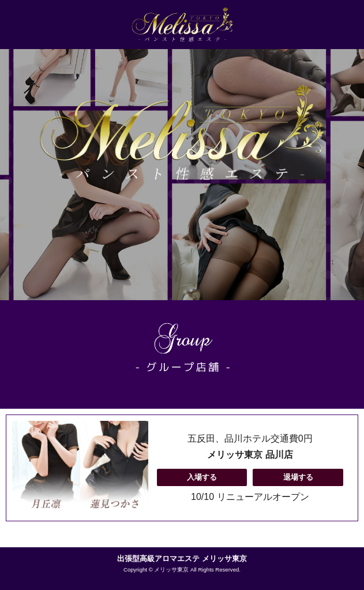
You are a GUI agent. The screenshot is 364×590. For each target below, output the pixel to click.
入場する (202, 477)
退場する (298, 477)
